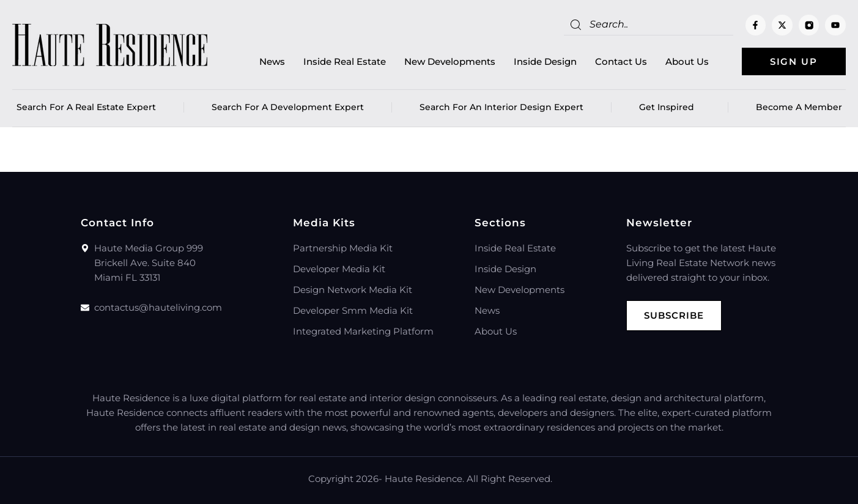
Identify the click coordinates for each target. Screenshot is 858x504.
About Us (687, 61)
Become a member (799, 107)
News (272, 61)
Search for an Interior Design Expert (501, 107)
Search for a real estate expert (86, 107)
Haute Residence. (424, 479)
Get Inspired (670, 107)
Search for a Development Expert (288, 107)
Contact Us (621, 61)
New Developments (450, 61)
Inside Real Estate (345, 61)
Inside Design (545, 61)
